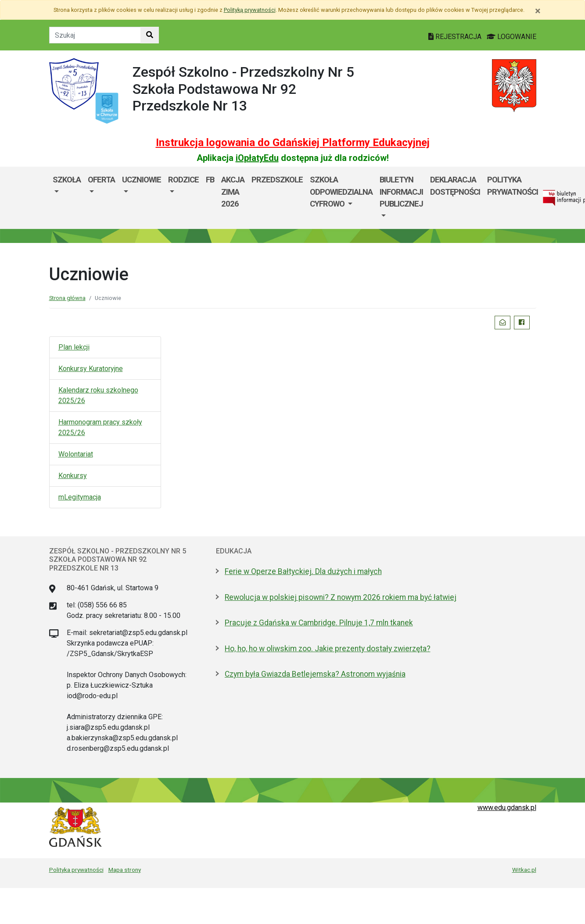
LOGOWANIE (511, 37)
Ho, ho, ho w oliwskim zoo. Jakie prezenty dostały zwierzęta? (328, 649)
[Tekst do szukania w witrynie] (95, 35)
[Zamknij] (538, 11)
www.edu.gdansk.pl (507, 808)
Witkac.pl (524, 870)
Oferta (101, 180)
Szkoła (67, 180)
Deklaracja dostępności (455, 186)
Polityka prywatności (513, 186)
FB (210, 180)
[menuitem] (67, 198)
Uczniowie (142, 180)
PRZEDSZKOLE (277, 180)
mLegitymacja (80, 497)
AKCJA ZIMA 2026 (233, 192)
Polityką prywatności (250, 10)
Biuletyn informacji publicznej (401, 192)
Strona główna (67, 298)
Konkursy (73, 476)
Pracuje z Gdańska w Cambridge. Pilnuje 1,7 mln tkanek (319, 623)
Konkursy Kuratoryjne (91, 369)
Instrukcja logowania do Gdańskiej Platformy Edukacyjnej (293, 143)
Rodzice (183, 180)
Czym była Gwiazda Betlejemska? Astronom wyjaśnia (315, 674)
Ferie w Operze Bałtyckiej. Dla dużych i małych (303, 571)
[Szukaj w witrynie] (150, 35)
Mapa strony (125, 870)
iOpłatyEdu (257, 158)
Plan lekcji (74, 347)
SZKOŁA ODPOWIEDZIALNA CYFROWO (341, 192)
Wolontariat (76, 454)
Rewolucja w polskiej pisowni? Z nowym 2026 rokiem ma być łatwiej (341, 597)
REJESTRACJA (456, 37)
